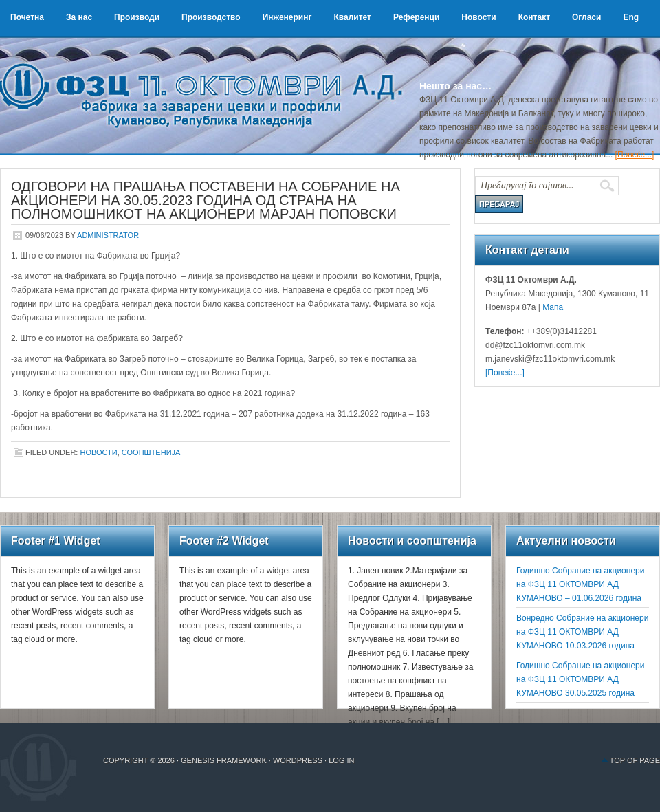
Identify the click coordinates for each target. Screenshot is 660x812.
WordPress (298, 760)
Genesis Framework (224, 760)
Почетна (27, 17)
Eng (631, 17)
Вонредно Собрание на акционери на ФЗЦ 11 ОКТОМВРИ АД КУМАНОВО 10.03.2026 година (582, 632)
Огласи (586, 17)
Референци (416, 17)
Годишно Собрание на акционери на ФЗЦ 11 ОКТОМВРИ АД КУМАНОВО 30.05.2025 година (580, 679)
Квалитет (352, 17)
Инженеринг (287, 17)
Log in (341, 760)
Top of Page (635, 760)
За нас (79, 17)
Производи (137, 17)
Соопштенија (151, 452)
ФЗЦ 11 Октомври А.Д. (206, 79)
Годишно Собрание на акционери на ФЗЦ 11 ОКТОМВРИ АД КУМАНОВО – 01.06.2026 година (580, 584)
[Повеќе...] (635, 155)
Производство (211, 17)
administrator (108, 235)
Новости (478, 17)
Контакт (534, 17)
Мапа (552, 307)
